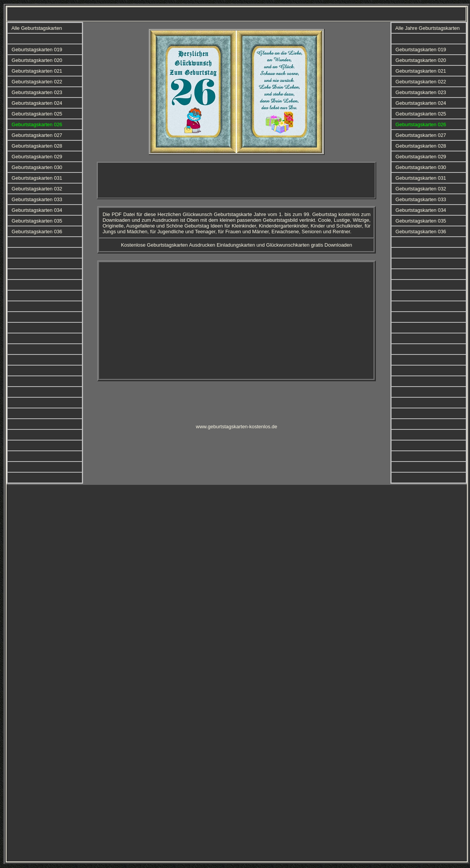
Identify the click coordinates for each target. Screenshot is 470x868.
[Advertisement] (237, 180)
